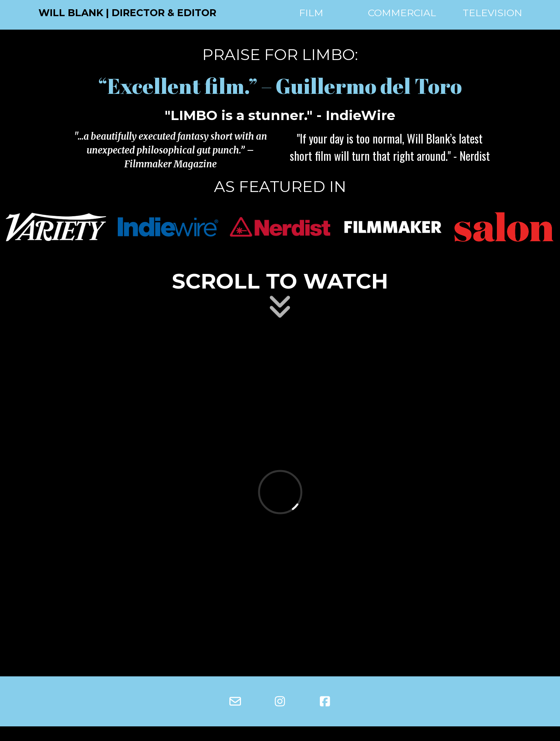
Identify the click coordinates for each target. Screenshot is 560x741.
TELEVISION (492, 13)
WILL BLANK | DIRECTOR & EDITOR (127, 13)
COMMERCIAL (402, 13)
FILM (311, 13)
